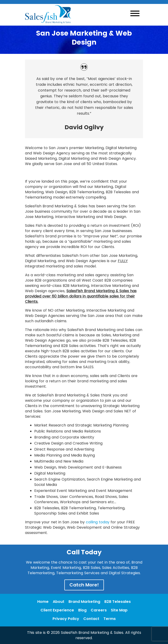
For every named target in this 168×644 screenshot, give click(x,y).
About (59, 602)
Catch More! (84, 585)
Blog (82, 610)
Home (43, 602)
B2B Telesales (118, 602)
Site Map (119, 610)
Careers (99, 610)
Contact (91, 619)
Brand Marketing (84, 602)
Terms (110, 619)
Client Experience (57, 610)
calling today (98, 522)
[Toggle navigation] (135, 14)
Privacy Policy (66, 619)
